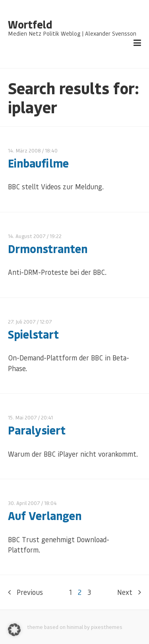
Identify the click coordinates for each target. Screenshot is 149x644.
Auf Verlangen (45, 515)
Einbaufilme (38, 163)
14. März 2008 (24, 150)
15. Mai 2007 (22, 417)
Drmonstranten (48, 249)
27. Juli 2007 (22, 321)
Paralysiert (37, 430)
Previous (25, 592)
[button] (14, 630)
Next (129, 592)
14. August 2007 (27, 236)
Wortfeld (30, 25)
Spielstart (33, 334)
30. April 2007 (24, 503)
